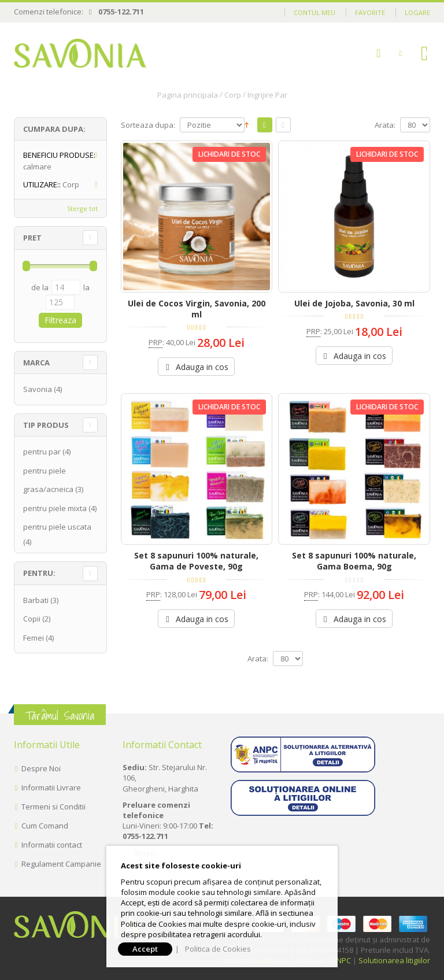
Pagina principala (188, 95)
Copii (32, 619)
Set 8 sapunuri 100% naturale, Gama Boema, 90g (354, 561)
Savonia (38, 389)
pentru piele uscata (57, 527)
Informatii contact (52, 845)
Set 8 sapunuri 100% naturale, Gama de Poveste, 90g (196, 561)
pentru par (42, 452)
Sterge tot (82, 208)
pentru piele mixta (55, 508)
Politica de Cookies (218, 949)
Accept (145, 949)
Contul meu (314, 12)
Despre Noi (41, 768)
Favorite (370, 12)
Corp (233, 95)
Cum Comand (45, 826)
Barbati (36, 600)
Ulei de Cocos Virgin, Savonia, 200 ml (197, 309)
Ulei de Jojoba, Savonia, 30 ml (354, 303)
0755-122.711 (121, 12)
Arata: (385, 125)
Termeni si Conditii (53, 807)
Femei (34, 638)
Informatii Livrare (51, 787)
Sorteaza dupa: (148, 125)
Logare (417, 12)
